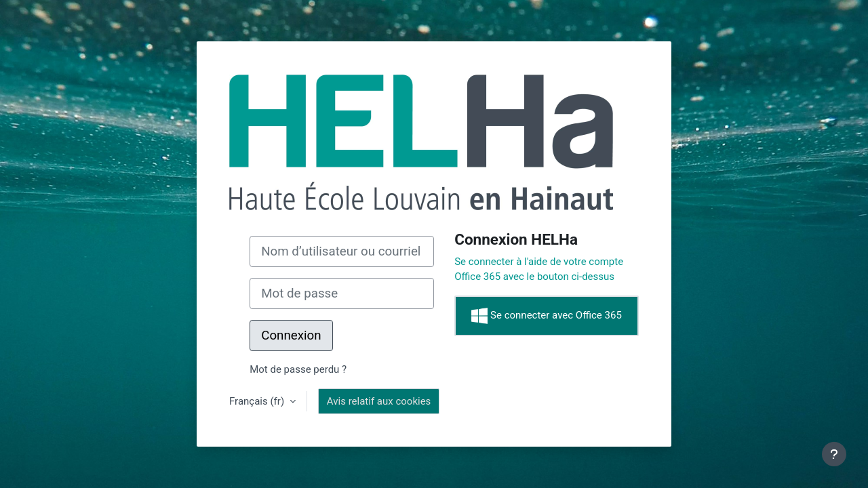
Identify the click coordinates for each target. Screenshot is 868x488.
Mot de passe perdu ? (298, 369)
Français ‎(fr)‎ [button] (258, 401)
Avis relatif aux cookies (379, 401)
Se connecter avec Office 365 (546, 316)
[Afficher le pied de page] (834, 454)
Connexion (291, 335)
